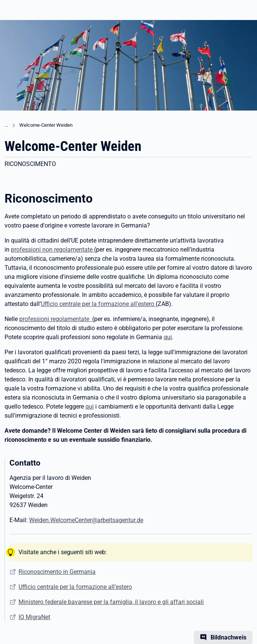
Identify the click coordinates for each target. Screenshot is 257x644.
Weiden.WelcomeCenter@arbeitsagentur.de (86, 520)
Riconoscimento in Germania (57, 572)
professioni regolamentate (56, 319)
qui (168, 337)
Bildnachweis (228, 637)
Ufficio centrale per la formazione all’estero (75, 587)
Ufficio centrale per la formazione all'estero (98, 304)
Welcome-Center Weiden (46, 125)
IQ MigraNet (34, 617)
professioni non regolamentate (53, 250)
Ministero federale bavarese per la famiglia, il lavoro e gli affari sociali (111, 602)
